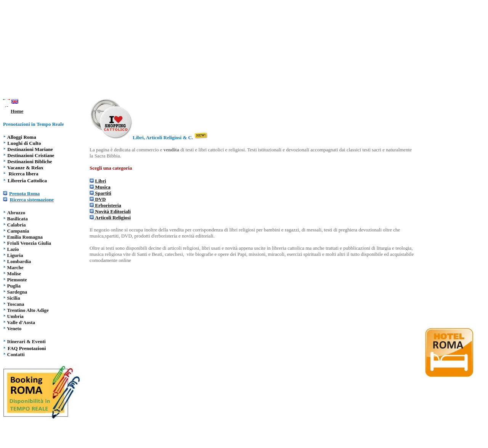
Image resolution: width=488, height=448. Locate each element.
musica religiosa (106, 254)
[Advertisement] (244, 51)
